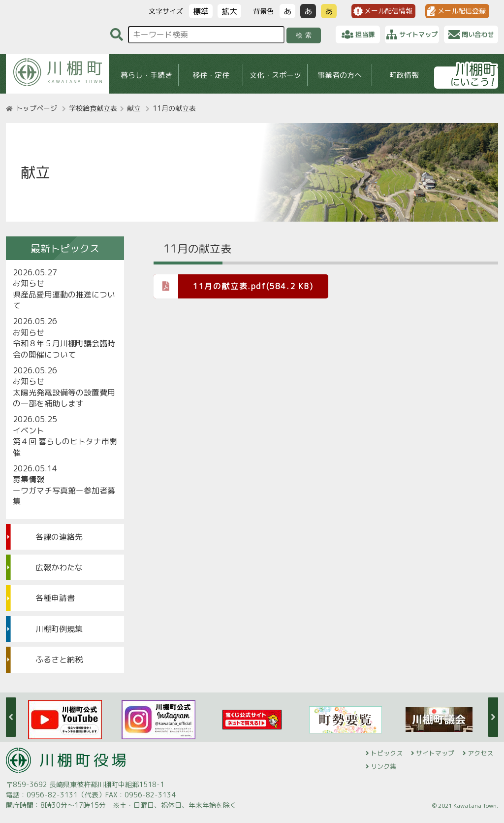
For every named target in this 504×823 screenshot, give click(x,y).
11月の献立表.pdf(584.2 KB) (234, 286)
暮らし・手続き (146, 75)
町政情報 (404, 75)
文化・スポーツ (275, 75)
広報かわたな (59, 567)
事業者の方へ (340, 75)
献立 (134, 108)
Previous (11, 717)
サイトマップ (435, 753)
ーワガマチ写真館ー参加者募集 (64, 496)
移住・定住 (211, 75)
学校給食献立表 (93, 108)
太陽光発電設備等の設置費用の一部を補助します (64, 398)
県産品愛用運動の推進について (64, 300)
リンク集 (383, 766)
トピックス (387, 753)
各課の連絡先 (59, 537)
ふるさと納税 (59, 659)
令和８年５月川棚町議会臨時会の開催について (64, 349)
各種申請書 (55, 598)
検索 (305, 35)
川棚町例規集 (59, 629)
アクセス (480, 753)
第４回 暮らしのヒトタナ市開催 (65, 447)
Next (493, 717)
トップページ (36, 108)
